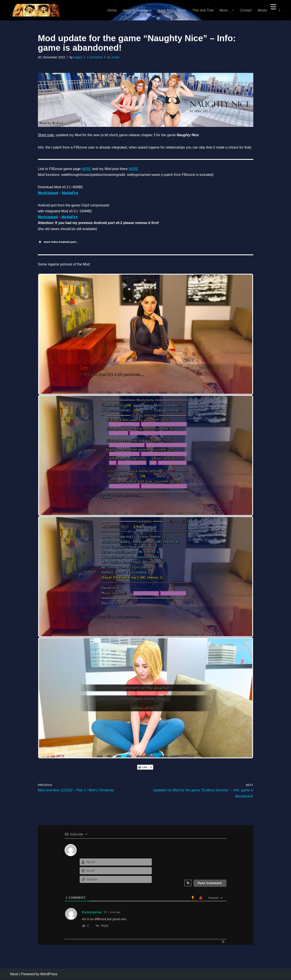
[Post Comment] (210, 883)
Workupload (48, 217)
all (109, 57)
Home (112, 10)
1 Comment (94, 57)
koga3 (78, 57)
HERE (86, 169)
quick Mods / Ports (172, 10)
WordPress (49, 974)
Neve (14, 974)
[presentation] (200, 866)
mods (116, 57)
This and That (203, 10)
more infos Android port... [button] (58, 242)
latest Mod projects (137, 10)
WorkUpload (48, 193)
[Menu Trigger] (273, 7)
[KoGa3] (35, 10)
